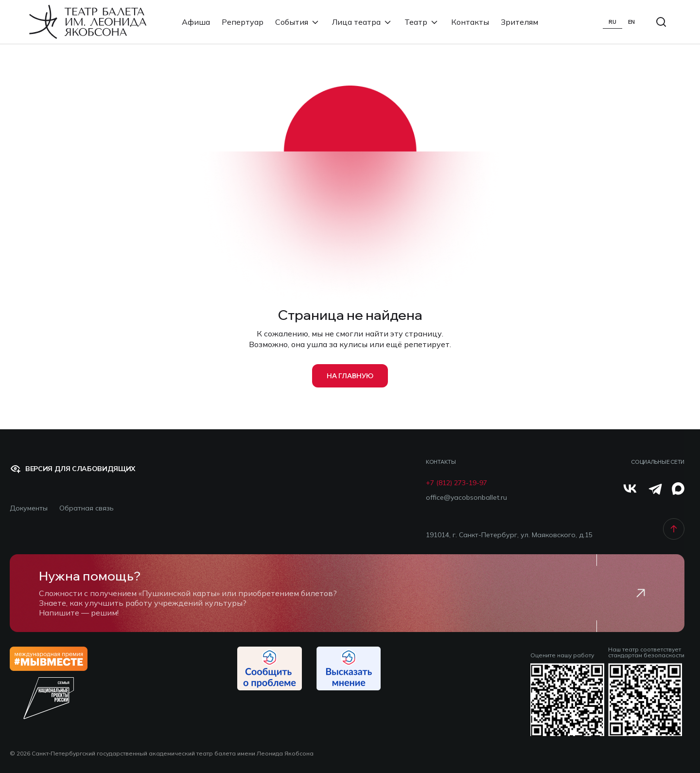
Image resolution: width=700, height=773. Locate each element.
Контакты (470, 22)
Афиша (196, 22)
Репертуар (243, 22)
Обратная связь (87, 508)
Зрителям (519, 22)
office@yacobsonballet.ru (466, 498)
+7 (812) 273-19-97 (456, 483)
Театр (422, 22)
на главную (350, 376)
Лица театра (362, 22)
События (298, 22)
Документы (29, 508)
